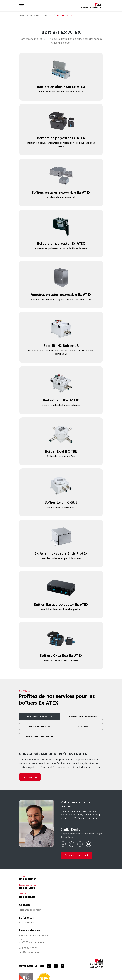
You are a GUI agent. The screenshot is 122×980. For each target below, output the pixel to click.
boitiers (48, 15)
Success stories (26, 923)
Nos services (27, 888)
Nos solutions (28, 879)
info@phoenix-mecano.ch (32, 952)
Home (22, 15)
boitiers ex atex (65, 15)
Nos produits (27, 897)
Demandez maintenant (76, 855)
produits (34, 15)
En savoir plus (30, 777)
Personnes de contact (30, 910)
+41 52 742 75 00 (28, 949)
